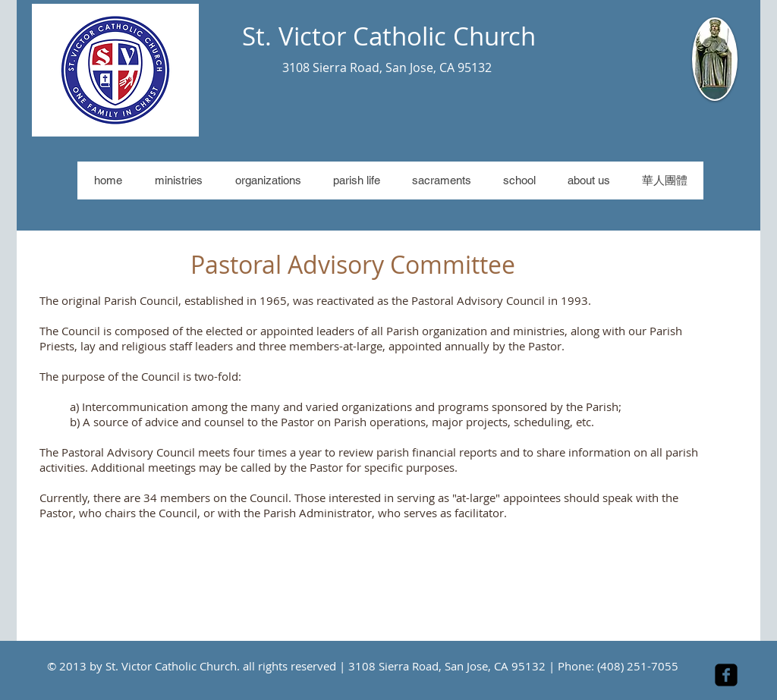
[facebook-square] (726, 675)
